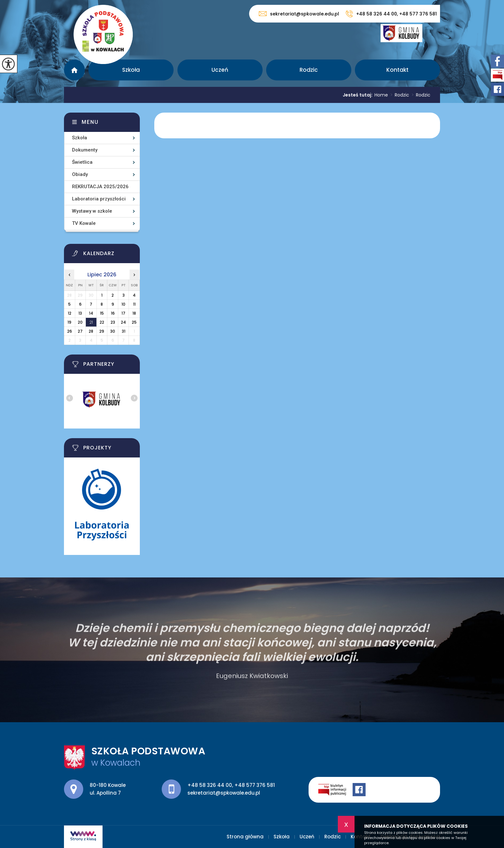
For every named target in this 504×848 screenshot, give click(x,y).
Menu (90, 122)
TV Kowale (84, 223)
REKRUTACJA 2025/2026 (100, 187)
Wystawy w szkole (92, 211)
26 (70, 331)
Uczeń (220, 70)
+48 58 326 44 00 (210, 785)
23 (113, 322)
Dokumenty (85, 150)
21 (91, 322)
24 (123, 322)
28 (91, 331)
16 (113, 313)
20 (80, 322)
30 (113, 331)
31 (124, 331)
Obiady (80, 174)
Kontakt (397, 70)
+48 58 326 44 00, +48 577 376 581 (391, 14)
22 (102, 322)
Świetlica (82, 162)
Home (381, 95)
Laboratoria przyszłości (99, 199)
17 (123, 313)
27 (80, 331)
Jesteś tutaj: (359, 95)
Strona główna (74, 70)
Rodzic (309, 70)
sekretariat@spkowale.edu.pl (299, 14)
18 (134, 313)
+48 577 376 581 (255, 785)
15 (102, 313)
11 (134, 304)
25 (134, 322)
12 (70, 313)
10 (123, 304)
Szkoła (131, 70)
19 (69, 322)
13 (80, 313)
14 (91, 313)
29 (102, 331)
